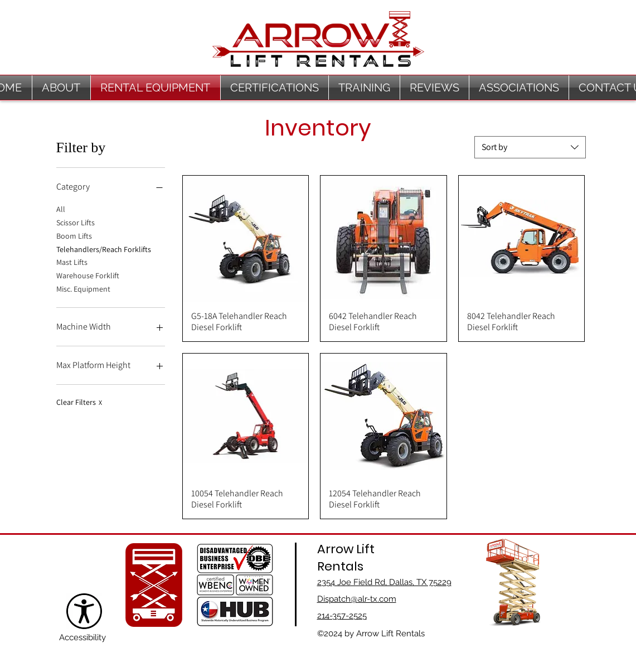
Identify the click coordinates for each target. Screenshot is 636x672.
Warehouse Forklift (88, 275)
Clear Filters (79, 402)
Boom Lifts (74, 235)
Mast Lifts (72, 262)
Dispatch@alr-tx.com (357, 599)
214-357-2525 (342, 616)
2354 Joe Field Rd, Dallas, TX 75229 (384, 582)
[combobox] (530, 147)
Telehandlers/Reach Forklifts (104, 249)
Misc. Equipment (83, 288)
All (61, 209)
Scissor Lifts (76, 222)
